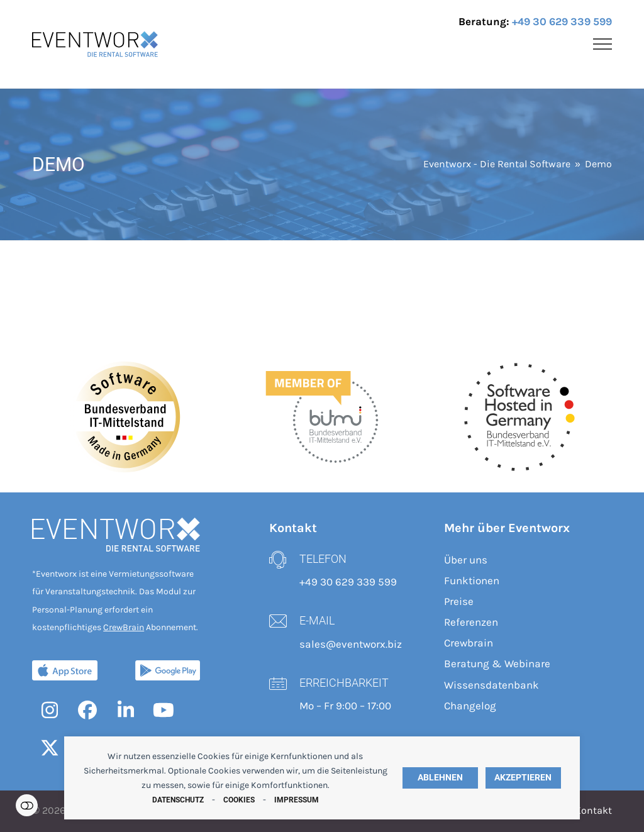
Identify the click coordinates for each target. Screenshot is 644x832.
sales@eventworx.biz (351, 644)
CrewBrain (124, 627)
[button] (602, 44)
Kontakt (593, 811)
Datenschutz (178, 800)
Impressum (297, 800)
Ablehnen (440, 778)
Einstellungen (27, 805)
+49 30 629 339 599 (562, 21)
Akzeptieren (523, 778)
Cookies (239, 800)
